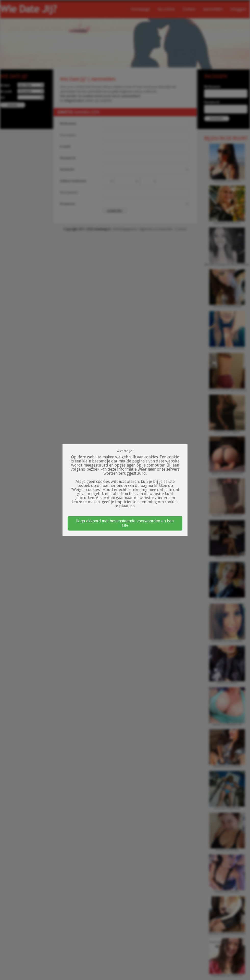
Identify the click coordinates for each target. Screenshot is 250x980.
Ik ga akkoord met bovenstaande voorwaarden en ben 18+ (125, 523)
